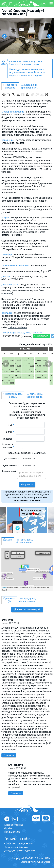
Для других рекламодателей (20, 851)
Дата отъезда (11, 466)
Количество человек (8, 446)
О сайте (8, 828)
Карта (8, 540)
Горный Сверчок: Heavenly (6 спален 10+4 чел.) (23, 12)
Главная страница (14, 825)
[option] (27, 36)
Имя (11, 425)
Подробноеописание (10, 86)
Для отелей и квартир (16, 847)
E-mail (10, 432)
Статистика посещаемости (18, 844)
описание (7, 293)
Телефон (8, 439)
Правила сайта (12, 832)
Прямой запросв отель (13, 395)
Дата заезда (12, 459)
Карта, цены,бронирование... (29, 86)
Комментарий (9, 473)
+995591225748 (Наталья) (17, 336)
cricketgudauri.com (17, 327)
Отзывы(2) (9, 600)
